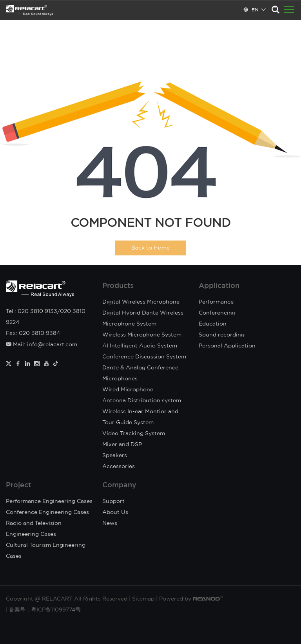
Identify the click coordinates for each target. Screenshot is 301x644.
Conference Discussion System (144, 357)
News (110, 523)
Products (118, 286)
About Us (115, 512)
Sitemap (143, 599)
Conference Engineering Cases (47, 512)
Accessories (119, 467)
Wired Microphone (128, 390)
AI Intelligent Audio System (140, 346)
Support (113, 501)
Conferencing (217, 313)
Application (219, 286)
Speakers (115, 456)
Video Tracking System (134, 434)
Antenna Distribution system (142, 401)
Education (213, 324)
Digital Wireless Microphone (141, 302)
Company (119, 485)
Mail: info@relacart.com (42, 345)
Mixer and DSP (122, 445)
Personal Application (227, 346)
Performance (216, 302)
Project (18, 485)
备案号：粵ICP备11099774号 (45, 610)
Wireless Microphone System (142, 335)
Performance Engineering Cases (49, 501)
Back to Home (150, 248)
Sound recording (222, 335)
